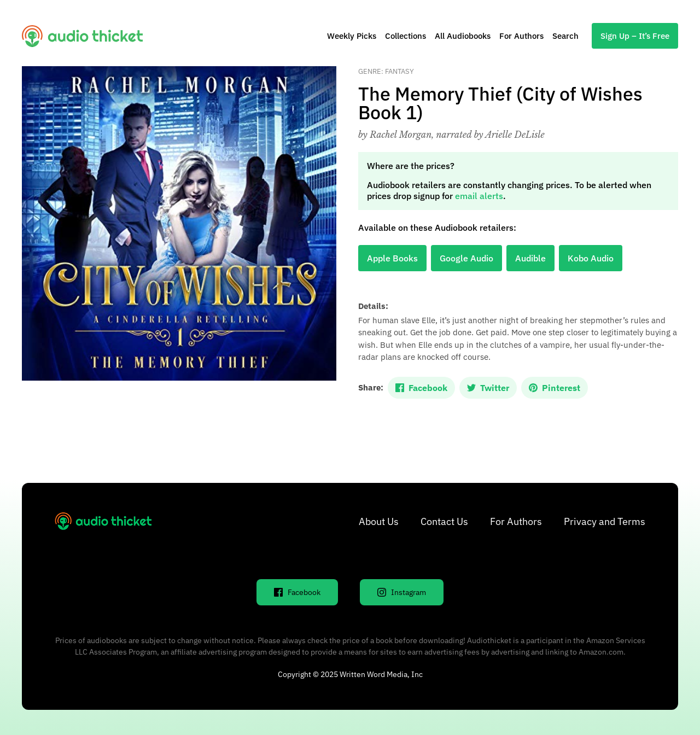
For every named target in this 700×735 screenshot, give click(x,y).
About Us (379, 521)
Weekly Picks (352, 36)
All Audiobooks (463, 36)
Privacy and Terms (605, 521)
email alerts (479, 196)
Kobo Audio (591, 258)
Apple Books (392, 258)
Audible (530, 258)
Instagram (402, 592)
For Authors (521, 36)
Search (565, 36)
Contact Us (444, 521)
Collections (406, 36)
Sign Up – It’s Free (635, 36)
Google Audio (466, 258)
